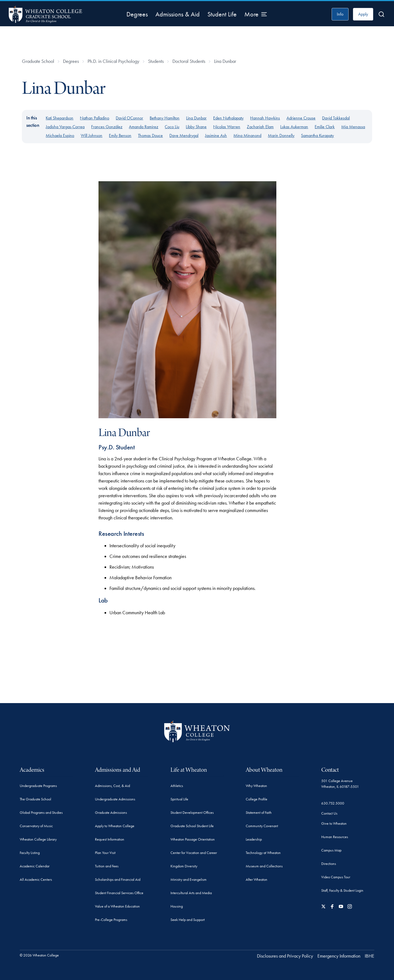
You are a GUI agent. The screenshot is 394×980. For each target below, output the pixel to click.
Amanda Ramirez (144, 127)
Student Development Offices (192, 813)
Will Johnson (92, 135)
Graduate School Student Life (192, 826)
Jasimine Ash (216, 135)
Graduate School (38, 61)
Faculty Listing (30, 853)
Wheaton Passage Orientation (193, 839)
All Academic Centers (36, 880)
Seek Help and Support (188, 920)
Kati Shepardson (60, 118)
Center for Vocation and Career (194, 853)
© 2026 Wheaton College (39, 955)
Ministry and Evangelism (189, 880)
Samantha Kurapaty (317, 135)
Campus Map (331, 850)
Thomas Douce (150, 135)
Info (340, 14)
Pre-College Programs (111, 920)
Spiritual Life (179, 799)
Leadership (254, 839)
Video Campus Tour (336, 877)
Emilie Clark (325, 127)
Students (156, 61)
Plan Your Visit (105, 853)
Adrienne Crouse (301, 118)
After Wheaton (257, 880)
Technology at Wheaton (263, 853)
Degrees (137, 14)
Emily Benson (120, 135)
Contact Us (329, 813)
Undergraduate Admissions (115, 799)
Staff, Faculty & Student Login (342, 890)
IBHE (370, 956)
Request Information (110, 839)
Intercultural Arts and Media (191, 893)
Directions (329, 864)
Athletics (177, 786)
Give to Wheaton (334, 824)
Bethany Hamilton (165, 118)
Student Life (222, 14)
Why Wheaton (256, 786)
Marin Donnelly (281, 135)
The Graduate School (35, 799)
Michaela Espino (60, 135)
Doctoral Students (189, 61)
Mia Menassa (353, 127)
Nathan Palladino (95, 118)
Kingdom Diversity (184, 866)
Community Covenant (262, 826)
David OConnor (129, 118)
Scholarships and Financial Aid (118, 880)
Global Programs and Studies (41, 813)
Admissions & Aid (178, 14)
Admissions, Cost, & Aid (112, 786)
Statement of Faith (259, 813)
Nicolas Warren (227, 127)
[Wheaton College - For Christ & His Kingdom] (197, 731)
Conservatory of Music (36, 826)
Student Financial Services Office (119, 893)
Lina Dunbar (225, 61)
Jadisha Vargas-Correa (65, 127)
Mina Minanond (247, 135)
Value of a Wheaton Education (117, 906)
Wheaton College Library (38, 839)
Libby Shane (196, 127)
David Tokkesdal (336, 118)
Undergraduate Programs (38, 786)
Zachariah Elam (260, 127)
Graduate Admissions (111, 813)
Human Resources (335, 837)
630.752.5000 (333, 803)
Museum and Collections (264, 866)
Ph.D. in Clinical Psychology (113, 61)
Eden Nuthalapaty (228, 118)
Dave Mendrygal (184, 135)
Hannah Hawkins (265, 118)
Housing (177, 906)
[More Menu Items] (256, 14)
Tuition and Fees (107, 866)
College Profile (257, 799)
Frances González (107, 127)
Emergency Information (339, 956)
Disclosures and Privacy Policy (285, 956)
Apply (363, 14)
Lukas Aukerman (294, 127)
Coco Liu (172, 127)
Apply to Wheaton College (115, 826)
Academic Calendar (35, 866)
